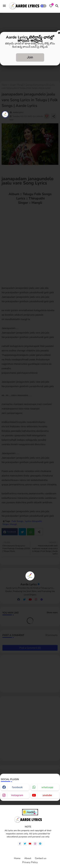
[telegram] (40, 844)
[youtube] (30, 844)
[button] (43, 6)
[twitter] (25, 844)
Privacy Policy (30, 862)
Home (17, 858)
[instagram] (35, 844)
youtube (47, 795)
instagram (17, 795)
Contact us (41, 858)
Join (30, 57)
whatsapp (47, 787)
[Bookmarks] (51, 6)
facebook (17, 787)
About (28, 858)
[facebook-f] (20, 844)
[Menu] (4, 6)
